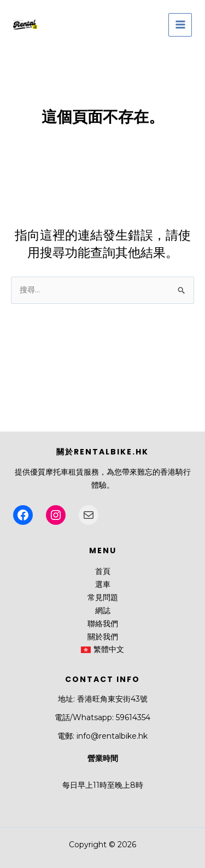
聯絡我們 (103, 624)
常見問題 (103, 597)
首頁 (103, 571)
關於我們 (103, 637)
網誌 (103, 610)
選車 (103, 584)
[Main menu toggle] (180, 25)
